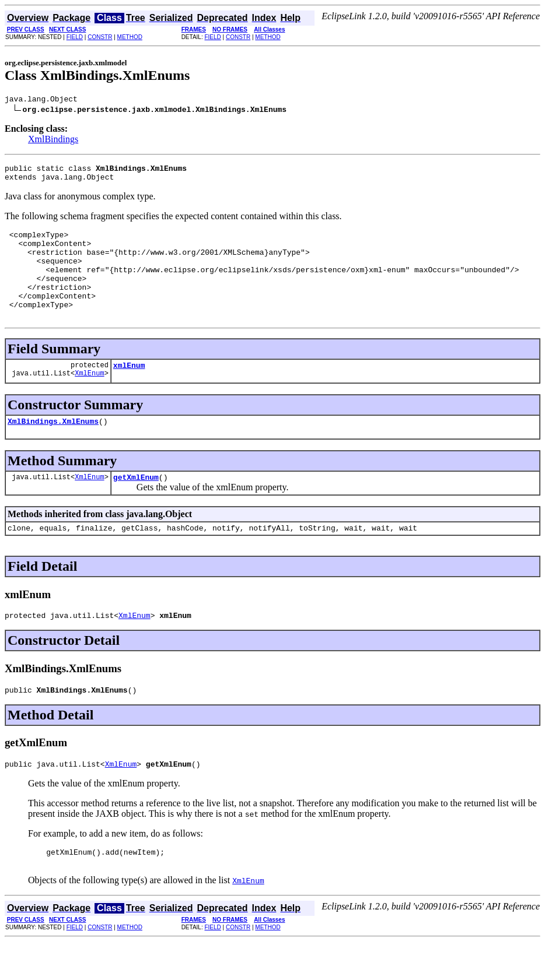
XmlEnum (89, 399)
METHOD (130, 37)
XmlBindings (53, 141)
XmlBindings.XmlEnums (53, 447)
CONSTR (100, 37)
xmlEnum (129, 389)
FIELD (75, 37)
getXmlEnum (136, 505)
